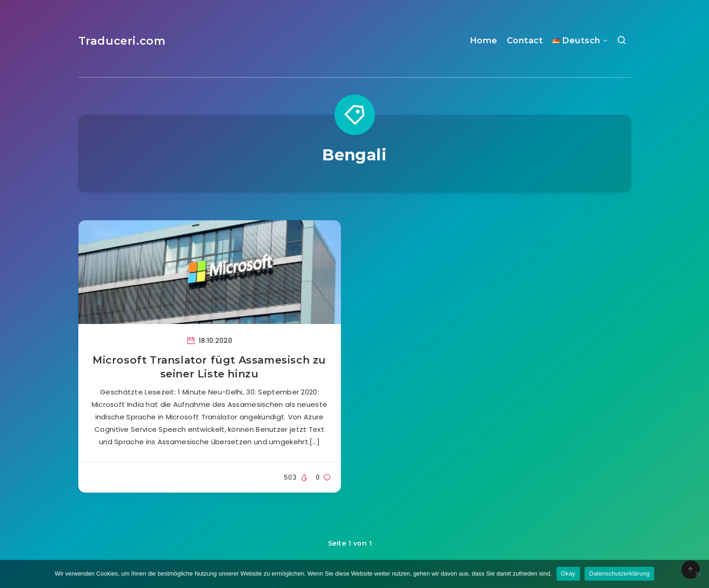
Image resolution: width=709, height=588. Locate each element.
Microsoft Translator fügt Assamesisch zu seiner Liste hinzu (209, 367)
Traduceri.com (122, 41)
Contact (525, 41)
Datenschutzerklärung (619, 573)
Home (484, 41)
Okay (568, 573)
